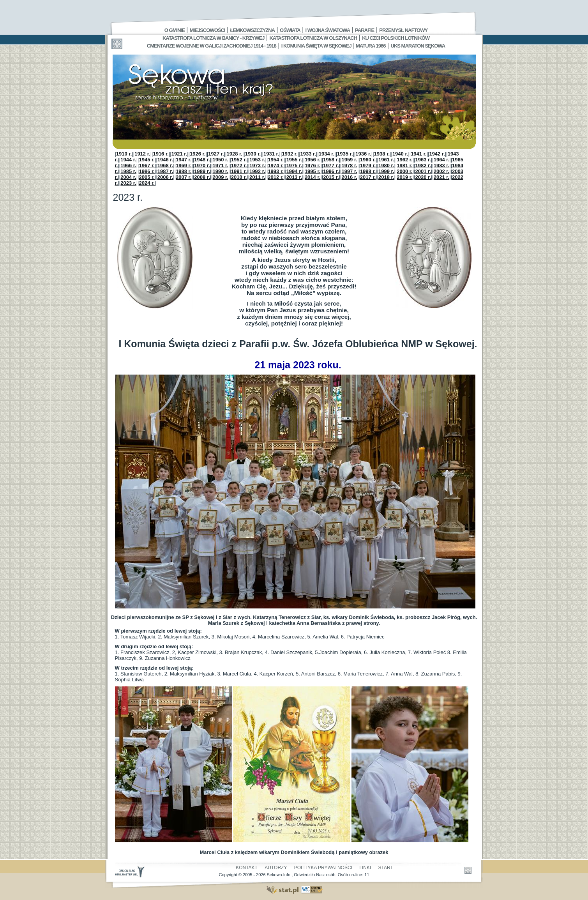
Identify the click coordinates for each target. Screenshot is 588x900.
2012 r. (276, 177)
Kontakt (247, 868)
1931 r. (271, 154)
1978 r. (349, 165)
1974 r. (276, 165)
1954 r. (276, 160)
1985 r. (128, 171)
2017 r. (368, 177)
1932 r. (290, 154)
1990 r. (221, 171)
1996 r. (331, 171)
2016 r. (349, 177)
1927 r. (216, 154)
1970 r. (202, 165)
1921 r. (179, 154)
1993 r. (276, 171)
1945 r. (147, 160)
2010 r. (239, 177)
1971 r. (221, 165)
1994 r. (294, 171)
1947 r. (184, 160)
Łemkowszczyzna (252, 30)
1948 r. (202, 160)
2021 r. (442, 177)
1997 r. (349, 171)
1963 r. (423, 160)
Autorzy (276, 868)
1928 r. (234, 154)
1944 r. (128, 160)
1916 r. (161, 154)
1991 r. (239, 171)
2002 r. (442, 171)
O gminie (175, 30)
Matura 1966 (371, 46)
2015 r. (331, 177)
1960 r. (368, 160)
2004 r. (128, 177)
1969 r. (184, 165)
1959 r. (349, 160)
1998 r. (368, 171)
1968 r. (165, 165)
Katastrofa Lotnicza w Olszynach (313, 38)
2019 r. (405, 177)
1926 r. (198, 154)
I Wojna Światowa (328, 30)
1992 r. (257, 171)
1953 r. (257, 160)
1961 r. (386, 160)
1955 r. (294, 160)
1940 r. (400, 154)
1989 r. (202, 171)
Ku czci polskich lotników (396, 38)
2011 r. (257, 177)
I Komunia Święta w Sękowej (317, 46)
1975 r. (294, 165)
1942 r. (437, 154)
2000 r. (405, 171)
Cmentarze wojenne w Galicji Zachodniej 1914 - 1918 (212, 46)
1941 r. (419, 154)
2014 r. (313, 177)
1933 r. (308, 154)
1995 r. (313, 171)
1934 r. (327, 154)
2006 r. (165, 177)
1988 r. (184, 171)
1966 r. (128, 165)
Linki (365, 868)
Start (386, 868)
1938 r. (382, 154)
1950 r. (221, 160)
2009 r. (221, 177)
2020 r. (423, 177)
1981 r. (405, 165)
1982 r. (423, 165)
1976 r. (313, 165)
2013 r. (294, 177)
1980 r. (386, 165)
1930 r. (253, 154)
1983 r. (442, 165)
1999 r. (386, 171)
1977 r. (331, 165)
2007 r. (184, 177)
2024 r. (147, 183)
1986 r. (147, 171)
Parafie (365, 30)
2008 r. (202, 177)
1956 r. (313, 160)
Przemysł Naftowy (403, 30)
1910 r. (124, 154)
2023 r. (128, 183)
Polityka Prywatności (323, 868)
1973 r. (257, 165)
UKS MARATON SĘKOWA (418, 46)
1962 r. (405, 160)
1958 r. (331, 160)
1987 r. (165, 171)
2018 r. (386, 177)
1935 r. (345, 154)
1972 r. (239, 165)
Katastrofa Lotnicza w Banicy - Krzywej (213, 38)
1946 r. (165, 160)
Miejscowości (207, 30)
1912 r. (142, 154)
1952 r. (239, 160)
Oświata (290, 30)
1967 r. (147, 165)
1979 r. (368, 165)
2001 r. (423, 171)
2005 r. (147, 177)
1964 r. (442, 160)
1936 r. (363, 154)
